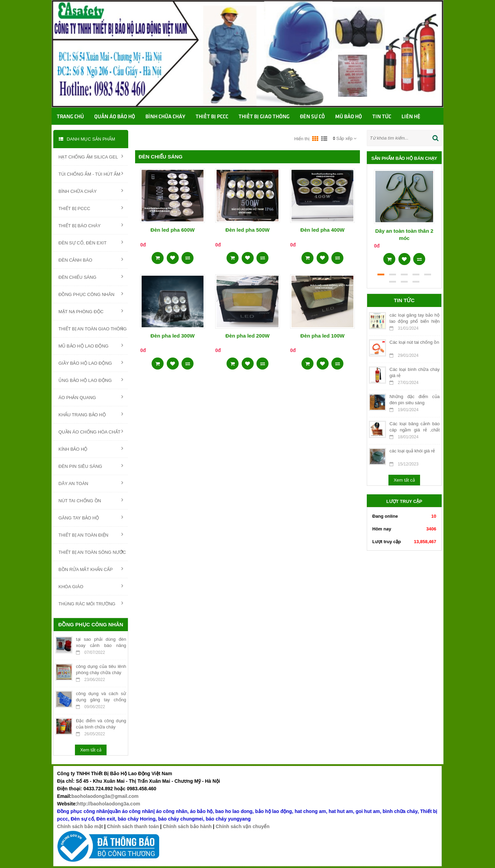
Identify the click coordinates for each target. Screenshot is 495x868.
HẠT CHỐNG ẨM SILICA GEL (91, 156)
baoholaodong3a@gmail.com (105, 796)
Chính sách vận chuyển (243, 826)
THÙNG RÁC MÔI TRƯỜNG (91, 603)
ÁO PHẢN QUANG (91, 397)
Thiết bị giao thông (264, 117)
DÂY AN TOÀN (91, 483)
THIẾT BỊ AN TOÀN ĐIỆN (91, 535)
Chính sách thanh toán (133, 826)
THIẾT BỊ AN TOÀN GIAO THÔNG (93, 328)
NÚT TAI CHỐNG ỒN (91, 500)
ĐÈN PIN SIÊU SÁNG (91, 466)
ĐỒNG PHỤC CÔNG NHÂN (91, 294)
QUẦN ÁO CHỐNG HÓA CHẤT (91, 431)
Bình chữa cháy (165, 117)
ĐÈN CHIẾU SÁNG (91, 277)
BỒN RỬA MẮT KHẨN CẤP (91, 569)
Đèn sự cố (312, 117)
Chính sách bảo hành (187, 826)
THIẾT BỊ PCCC (91, 208)
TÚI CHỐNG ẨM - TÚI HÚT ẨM (91, 174)
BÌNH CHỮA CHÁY (91, 191)
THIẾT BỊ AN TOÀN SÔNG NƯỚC (92, 552)
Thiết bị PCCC (212, 117)
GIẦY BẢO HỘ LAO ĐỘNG (91, 363)
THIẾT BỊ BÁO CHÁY (91, 225)
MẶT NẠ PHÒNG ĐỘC (91, 311)
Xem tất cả (91, 750)
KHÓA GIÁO (91, 586)
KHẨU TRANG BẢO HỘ (91, 414)
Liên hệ (411, 117)
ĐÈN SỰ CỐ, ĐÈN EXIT (91, 242)
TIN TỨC (382, 117)
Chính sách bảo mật (80, 826)
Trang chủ (70, 117)
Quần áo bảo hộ (115, 117)
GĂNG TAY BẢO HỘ (91, 517)
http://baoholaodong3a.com (109, 804)
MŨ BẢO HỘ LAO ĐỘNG (91, 345)
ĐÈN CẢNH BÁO (91, 260)
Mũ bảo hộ (349, 117)
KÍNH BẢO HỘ (91, 449)
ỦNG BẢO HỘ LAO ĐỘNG (91, 380)
